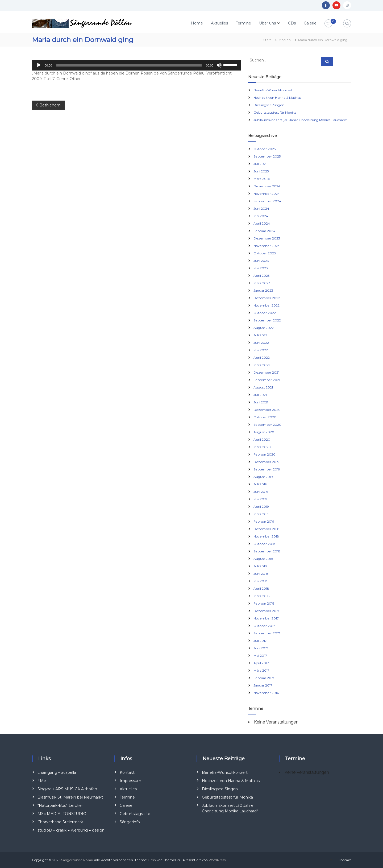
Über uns (267, 23)
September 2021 (267, 380)
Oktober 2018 (264, 544)
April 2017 (261, 663)
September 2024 (267, 201)
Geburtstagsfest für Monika (275, 112)
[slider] (129, 65)
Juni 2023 (261, 261)
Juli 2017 (260, 641)
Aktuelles (219, 23)
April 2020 (262, 439)
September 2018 (267, 551)
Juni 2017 (261, 648)
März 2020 (262, 447)
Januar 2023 (263, 290)
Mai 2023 (261, 268)
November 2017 (266, 618)
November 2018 (266, 536)
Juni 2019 (261, 492)
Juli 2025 (260, 164)
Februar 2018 (264, 603)
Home (197, 23)
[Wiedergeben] (39, 65)
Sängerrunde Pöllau (77, 860)
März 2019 (261, 514)
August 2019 (263, 477)
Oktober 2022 (265, 313)
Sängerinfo (130, 822)
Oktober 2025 (265, 149)
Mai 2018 (260, 581)
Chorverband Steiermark (60, 822)
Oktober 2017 (264, 626)
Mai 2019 (260, 499)
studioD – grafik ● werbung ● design (71, 830)
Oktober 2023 (265, 253)
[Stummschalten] (219, 65)
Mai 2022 (261, 350)
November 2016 (266, 693)
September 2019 (267, 469)
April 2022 (262, 357)
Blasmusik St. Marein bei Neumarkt (70, 797)
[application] (136, 65)
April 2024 (262, 223)
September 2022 (267, 320)
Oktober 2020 (265, 417)
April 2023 (262, 276)
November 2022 (267, 305)
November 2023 (267, 246)
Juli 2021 (260, 395)
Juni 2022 (261, 343)
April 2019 (261, 507)
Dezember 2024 (267, 186)
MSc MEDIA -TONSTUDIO (62, 814)
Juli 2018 (260, 566)
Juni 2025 (261, 171)
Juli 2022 (261, 335)
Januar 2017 (263, 685)
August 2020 (264, 432)
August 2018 (263, 559)
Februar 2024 (264, 231)
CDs (292, 23)
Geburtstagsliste (135, 814)
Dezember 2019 (266, 462)
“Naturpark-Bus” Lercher (60, 805)
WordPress (217, 860)
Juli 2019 (260, 484)
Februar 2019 (264, 521)
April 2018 (261, 588)
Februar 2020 (265, 454)
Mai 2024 (261, 216)
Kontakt (127, 772)
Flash (152, 860)
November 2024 (267, 194)
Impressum (130, 781)
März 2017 (261, 670)
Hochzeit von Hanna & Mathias (277, 98)
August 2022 (264, 328)
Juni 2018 (261, 574)
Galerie (310, 23)
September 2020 (267, 425)
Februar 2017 (264, 678)
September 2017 (267, 633)
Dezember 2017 (266, 611)
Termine (243, 23)
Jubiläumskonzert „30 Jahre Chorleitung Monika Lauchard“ (301, 120)
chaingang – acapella (57, 772)
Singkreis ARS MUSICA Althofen (67, 789)
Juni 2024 (261, 208)
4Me (42, 781)
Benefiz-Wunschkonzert (273, 90)
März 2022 (262, 365)
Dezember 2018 (267, 529)
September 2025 (267, 156)
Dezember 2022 (267, 298)
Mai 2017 (260, 656)
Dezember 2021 (266, 372)
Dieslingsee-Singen (269, 105)
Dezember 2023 (267, 238)
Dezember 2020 (267, 410)
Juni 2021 (261, 402)
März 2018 (262, 596)
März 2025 (262, 179)
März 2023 (262, 283)
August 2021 (263, 387)
